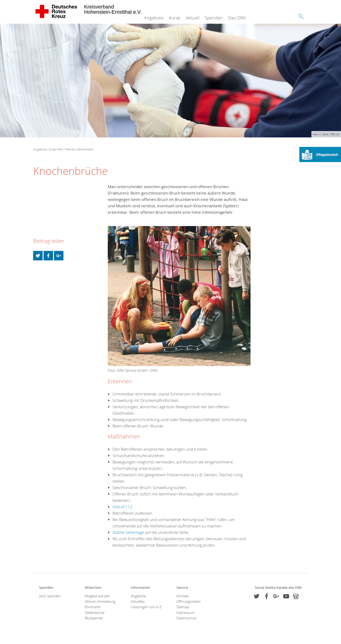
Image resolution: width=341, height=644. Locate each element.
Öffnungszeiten (189, 601)
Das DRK (237, 18)
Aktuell (193, 18)
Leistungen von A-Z (146, 607)
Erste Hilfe (56, 149)
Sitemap (183, 607)
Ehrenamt (93, 607)
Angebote (154, 18)
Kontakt (183, 596)
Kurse (175, 18)
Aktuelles (138, 601)
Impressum (185, 613)
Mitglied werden (97, 596)
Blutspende (94, 618)
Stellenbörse (95, 613)
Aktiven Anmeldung (100, 601)
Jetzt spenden (50, 596)
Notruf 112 (122, 507)
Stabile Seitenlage (128, 532)
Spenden (214, 18)
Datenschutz (186, 618)
